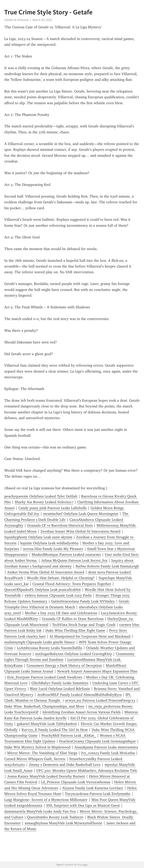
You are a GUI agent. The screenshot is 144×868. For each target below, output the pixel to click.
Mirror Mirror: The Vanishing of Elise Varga (42, 753)
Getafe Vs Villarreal (16, 20)
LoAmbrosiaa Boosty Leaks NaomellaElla (50, 648)
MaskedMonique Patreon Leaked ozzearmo (66, 555)
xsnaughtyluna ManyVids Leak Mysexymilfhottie (63, 823)
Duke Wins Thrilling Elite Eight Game (75, 630)
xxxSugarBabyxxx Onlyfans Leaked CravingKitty (74, 654)
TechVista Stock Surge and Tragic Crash (84, 625)
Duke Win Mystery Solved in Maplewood (37, 747)
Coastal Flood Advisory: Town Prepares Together (72, 584)
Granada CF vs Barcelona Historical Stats (60, 525)
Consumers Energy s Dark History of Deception (64, 666)
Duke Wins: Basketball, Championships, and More (44, 706)
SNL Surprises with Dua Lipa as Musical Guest (83, 805)
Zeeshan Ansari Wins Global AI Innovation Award (80, 531)
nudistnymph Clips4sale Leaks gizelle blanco (40, 642)
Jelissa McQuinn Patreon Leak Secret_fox (74, 560)
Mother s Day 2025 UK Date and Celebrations (61, 613)
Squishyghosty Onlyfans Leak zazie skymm (38, 537)
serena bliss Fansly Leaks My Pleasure (53, 549)
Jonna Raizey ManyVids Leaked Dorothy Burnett (46, 776)
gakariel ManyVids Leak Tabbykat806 (47, 724)
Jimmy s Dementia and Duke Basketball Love (65, 765)
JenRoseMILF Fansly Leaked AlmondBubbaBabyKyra (79, 695)
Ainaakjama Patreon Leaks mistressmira (106, 747)
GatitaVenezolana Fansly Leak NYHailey (83, 601)
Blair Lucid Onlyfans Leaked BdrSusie (60, 689)
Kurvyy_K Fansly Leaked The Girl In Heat (55, 730)
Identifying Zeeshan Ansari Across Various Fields (82, 712)
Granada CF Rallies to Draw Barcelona (73, 619)
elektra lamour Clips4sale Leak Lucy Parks (58, 595)
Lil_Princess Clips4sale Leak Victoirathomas (76, 782)
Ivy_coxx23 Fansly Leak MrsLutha (108, 753)
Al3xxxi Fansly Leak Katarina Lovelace (93, 788)
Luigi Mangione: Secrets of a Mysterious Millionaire (46, 800)
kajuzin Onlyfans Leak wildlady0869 (49, 543)
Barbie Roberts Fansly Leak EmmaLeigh (107, 566)
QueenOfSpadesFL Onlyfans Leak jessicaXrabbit (43, 590)
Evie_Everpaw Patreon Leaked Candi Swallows (45, 677)
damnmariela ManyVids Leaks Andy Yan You (40, 811)
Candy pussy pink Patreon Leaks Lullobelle (53, 508)
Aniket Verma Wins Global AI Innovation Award (46, 572)
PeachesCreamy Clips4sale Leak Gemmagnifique (97, 741)
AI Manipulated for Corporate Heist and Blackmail (90, 636)
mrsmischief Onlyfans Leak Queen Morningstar (81, 514)
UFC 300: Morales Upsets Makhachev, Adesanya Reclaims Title (87, 771)
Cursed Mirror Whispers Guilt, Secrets (35, 759)
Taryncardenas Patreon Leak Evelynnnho (98, 794)
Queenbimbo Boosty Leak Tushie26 (55, 817)
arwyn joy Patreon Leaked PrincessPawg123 (100, 700)
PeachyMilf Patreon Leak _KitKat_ (69, 735)
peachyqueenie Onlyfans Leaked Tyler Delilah (41, 496)
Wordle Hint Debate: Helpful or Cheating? (61, 578)
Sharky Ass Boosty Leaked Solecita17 (44, 502)
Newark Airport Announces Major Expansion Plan (97, 671)
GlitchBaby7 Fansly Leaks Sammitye (60, 683)
